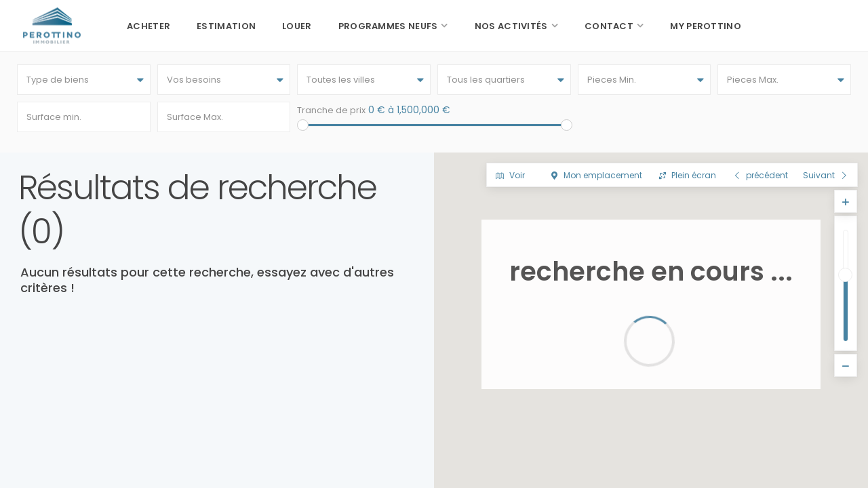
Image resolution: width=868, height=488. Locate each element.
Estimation (226, 26)
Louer (297, 26)
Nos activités (511, 26)
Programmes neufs (388, 26)
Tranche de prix (331, 110)
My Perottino (706, 26)
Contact (609, 26)
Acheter (149, 26)
